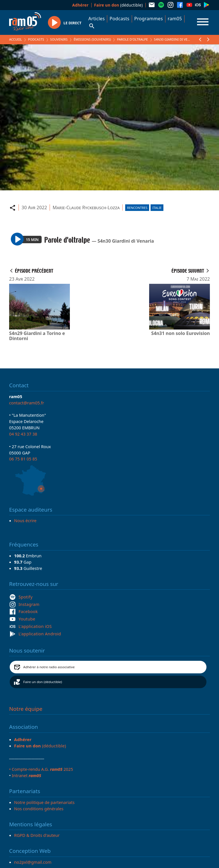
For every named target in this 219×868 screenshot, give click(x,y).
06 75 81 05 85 (23, 459)
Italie (157, 208)
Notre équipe (26, 709)
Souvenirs (59, 39)
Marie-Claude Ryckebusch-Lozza (86, 207)
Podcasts (119, 19)
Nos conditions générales (39, 809)
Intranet (26, 775)
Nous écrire (25, 520)
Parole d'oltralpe (132, 39)
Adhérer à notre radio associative (49, 667)
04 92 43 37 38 (23, 434)
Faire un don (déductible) (43, 682)
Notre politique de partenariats (44, 802)
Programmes (149, 19)
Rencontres (137, 208)
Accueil (16, 39)
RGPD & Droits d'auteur (37, 835)
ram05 (175, 19)
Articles (97, 19)
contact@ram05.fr (27, 403)
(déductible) (118, 5)
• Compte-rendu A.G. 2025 (41, 769)
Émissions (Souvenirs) (92, 39)
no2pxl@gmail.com (33, 862)
